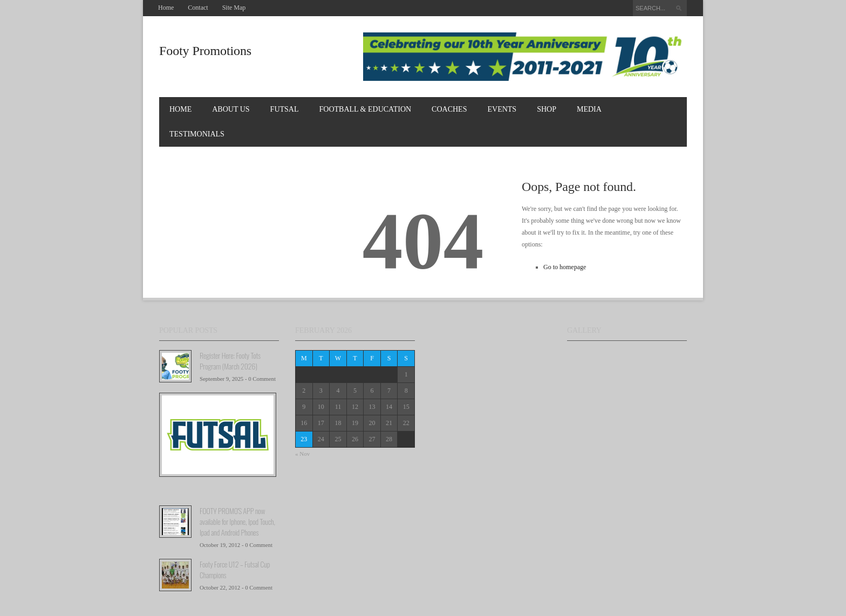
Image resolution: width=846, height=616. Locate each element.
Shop (547, 109)
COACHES (449, 109)
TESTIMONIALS (197, 134)
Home (166, 8)
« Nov (302, 454)
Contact (198, 8)
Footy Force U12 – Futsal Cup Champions (235, 569)
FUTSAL (285, 109)
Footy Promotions (205, 51)
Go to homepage (565, 267)
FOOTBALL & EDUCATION (366, 109)
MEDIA (589, 109)
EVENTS (502, 109)
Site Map (234, 8)
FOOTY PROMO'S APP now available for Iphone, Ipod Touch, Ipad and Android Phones (237, 521)
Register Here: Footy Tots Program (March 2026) (230, 361)
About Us (231, 109)
